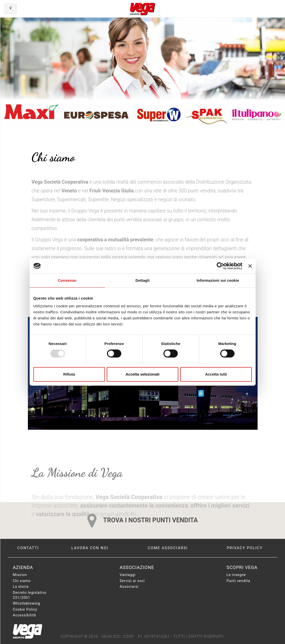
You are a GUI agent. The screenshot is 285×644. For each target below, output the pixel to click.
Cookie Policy (25, 609)
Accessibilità (24, 615)
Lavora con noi (90, 548)
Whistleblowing (26, 603)
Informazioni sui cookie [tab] (218, 280)
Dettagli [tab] (143, 280)
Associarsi (129, 587)
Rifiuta (69, 374)
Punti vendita (238, 581)
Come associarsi (168, 548)
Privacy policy (245, 548)
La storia (21, 587)
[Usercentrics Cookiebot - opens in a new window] (220, 266)
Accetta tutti (216, 374)
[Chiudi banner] (250, 266)
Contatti (28, 548)
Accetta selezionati (142, 374)
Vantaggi (128, 575)
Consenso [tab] (67, 280)
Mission (20, 575)
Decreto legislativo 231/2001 (30, 595)
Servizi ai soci (132, 581)
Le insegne (236, 575)
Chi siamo (22, 581)
